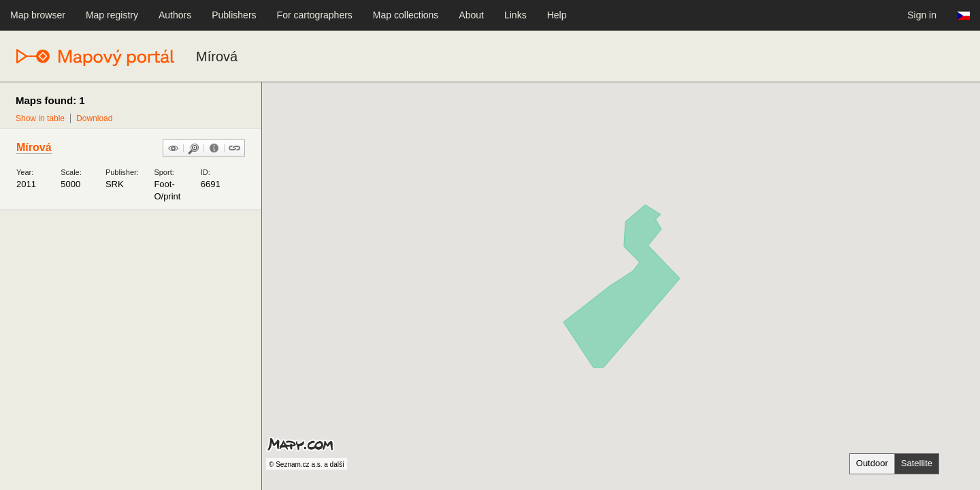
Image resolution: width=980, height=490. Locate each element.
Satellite (917, 463)
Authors (175, 15)
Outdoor (872, 463)
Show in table (40, 118)
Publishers (234, 15)
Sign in (922, 15)
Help (557, 15)
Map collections (406, 15)
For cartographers (315, 15)
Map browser (38, 15)
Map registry (112, 15)
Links (516, 15)
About (471, 15)
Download (94, 118)
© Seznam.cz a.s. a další (307, 464)
